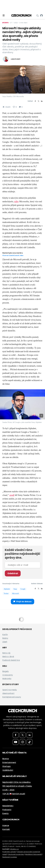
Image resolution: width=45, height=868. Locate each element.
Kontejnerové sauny (12, 697)
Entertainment (9, 762)
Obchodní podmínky (16, 854)
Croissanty (8, 675)
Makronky (7, 679)
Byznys (5, 23)
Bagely (6, 671)
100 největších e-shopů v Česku (17, 786)
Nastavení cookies (10, 857)
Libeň (5, 642)
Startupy (7, 766)
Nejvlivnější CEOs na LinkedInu (16, 782)
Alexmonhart (8, 693)
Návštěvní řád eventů (33, 854)
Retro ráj (6, 653)
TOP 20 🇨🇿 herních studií (14, 794)
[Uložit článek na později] (6, 107)
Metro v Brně (8, 657)
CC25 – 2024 (8, 790)
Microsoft (15, 594)
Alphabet (7, 589)
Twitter (6, 594)
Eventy (6, 813)
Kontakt (6, 829)
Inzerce (6, 825)
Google (23, 589)
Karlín (5, 635)
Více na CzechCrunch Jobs (13, 255)
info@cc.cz (14, 849)
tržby (16, 202)
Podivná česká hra (11, 660)
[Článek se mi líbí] (15, 107)
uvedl (12, 495)
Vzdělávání (8, 770)
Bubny (5, 638)
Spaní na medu (10, 690)
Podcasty (7, 810)
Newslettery (8, 806)
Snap (15, 589)
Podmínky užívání (9, 852)
